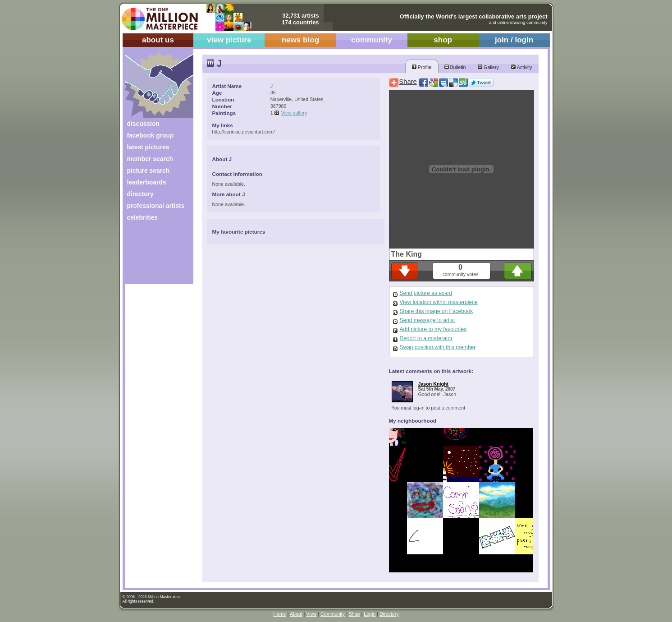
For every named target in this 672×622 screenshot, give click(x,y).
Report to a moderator (426, 338)
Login (370, 614)
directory (140, 194)
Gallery (488, 67)
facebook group (151, 135)
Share (408, 82)
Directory (389, 614)
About (296, 614)
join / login (514, 40)
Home (279, 614)
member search (150, 159)
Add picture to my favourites (433, 329)
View (311, 614)
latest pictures (148, 147)
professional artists (156, 206)
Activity (521, 67)
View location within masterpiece (439, 302)
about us (158, 40)
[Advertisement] (153, 256)
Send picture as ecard (426, 293)
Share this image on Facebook (437, 311)
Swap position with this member (438, 347)
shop (443, 40)
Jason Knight (434, 384)
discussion (143, 124)
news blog (300, 40)
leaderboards (147, 182)
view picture (229, 40)
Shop (354, 614)
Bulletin (455, 67)
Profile (422, 67)
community (372, 40)
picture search (149, 170)
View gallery (294, 113)
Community (333, 614)
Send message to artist (427, 320)
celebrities (143, 217)
